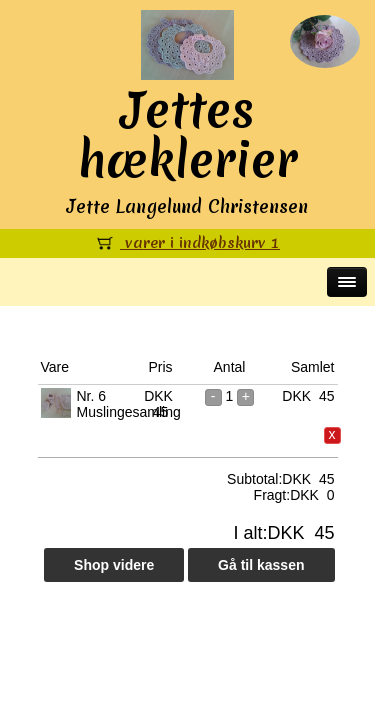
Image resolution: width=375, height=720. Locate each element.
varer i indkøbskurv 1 (187, 243)
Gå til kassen (261, 565)
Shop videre (114, 565)
